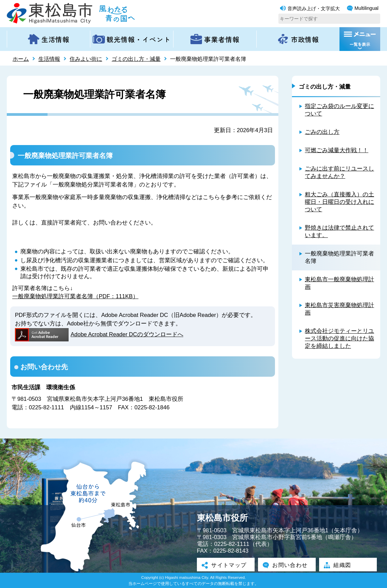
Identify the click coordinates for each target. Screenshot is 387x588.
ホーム (21, 59)
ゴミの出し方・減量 (136, 59)
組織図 (339, 565)
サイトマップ (226, 565)
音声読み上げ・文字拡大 (310, 8)
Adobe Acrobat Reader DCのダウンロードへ (99, 334)
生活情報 (49, 59)
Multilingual (363, 8)
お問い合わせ (287, 565)
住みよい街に (86, 59)
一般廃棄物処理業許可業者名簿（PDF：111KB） (75, 296)
